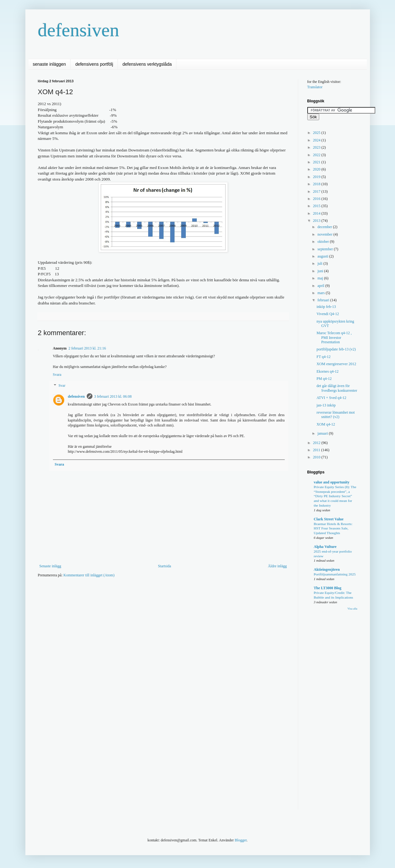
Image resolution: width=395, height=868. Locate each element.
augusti (323, 256)
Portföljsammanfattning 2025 (335, 574)
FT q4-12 (323, 357)
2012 (317, 443)
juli (320, 263)
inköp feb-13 (326, 307)
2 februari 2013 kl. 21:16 (87, 348)
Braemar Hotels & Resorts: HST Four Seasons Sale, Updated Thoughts (333, 528)
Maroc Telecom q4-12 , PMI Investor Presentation (334, 337)
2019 (317, 177)
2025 (317, 133)
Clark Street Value (329, 519)
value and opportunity (332, 482)
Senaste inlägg (50, 566)
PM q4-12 (324, 379)
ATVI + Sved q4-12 (331, 398)
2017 (317, 191)
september (325, 249)
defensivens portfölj (94, 64)
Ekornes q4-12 (327, 371)
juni (321, 271)
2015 (317, 206)
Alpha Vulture (325, 547)
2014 (317, 213)
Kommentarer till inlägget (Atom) (89, 575)
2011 (317, 450)
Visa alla (352, 609)
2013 (317, 221)
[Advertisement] (152, 601)
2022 (317, 155)
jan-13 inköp (326, 405)
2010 (317, 457)
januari (323, 433)
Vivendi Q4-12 (328, 314)
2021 (317, 162)
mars (321, 293)
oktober (324, 242)
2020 (317, 169)
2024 (317, 140)
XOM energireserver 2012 (336, 364)
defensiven (79, 30)
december (325, 227)
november (325, 234)
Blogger (241, 840)
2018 (317, 184)
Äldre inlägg (277, 566)
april (321, 286)
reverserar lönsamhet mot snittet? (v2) (335, 415)
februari (324, 300)
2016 (317, 199)
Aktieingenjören (327, 569)
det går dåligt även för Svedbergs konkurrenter (337, 388)
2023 (317, 147)
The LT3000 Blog (328, 588)
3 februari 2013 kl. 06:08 (113, 396)
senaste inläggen (49, 64)
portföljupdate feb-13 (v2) (336, 349)
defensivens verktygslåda (147, 64)
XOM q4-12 (326, 424)
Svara (57, 375)
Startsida (164, 566)
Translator (315, 87)
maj (321, 278)
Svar (62, 386)
